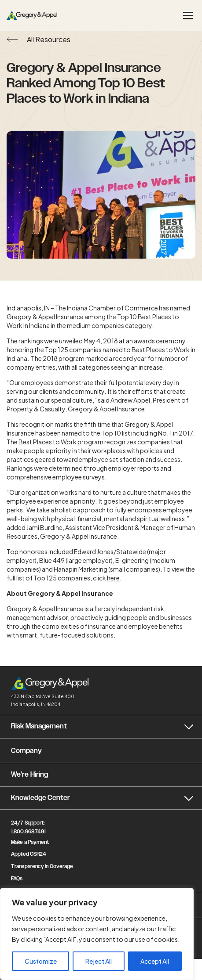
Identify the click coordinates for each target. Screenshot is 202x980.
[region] (97, 934)
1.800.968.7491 (28, 832)
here (113, 578)
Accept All (155, 961)
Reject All (99, 961)
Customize (41, 961)
